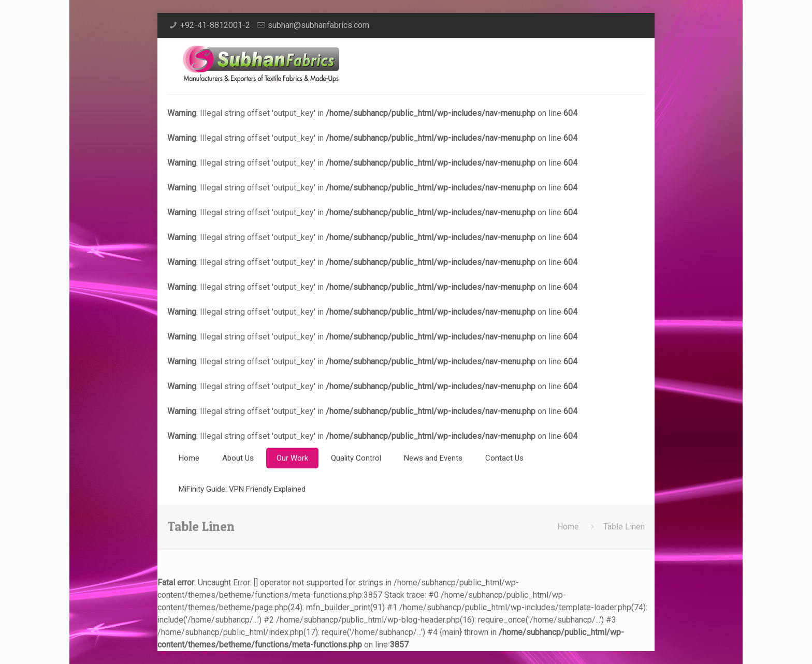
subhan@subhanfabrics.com (318, 25)
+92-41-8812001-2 (215, 25)
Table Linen (624, 527)
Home (568, 527)
